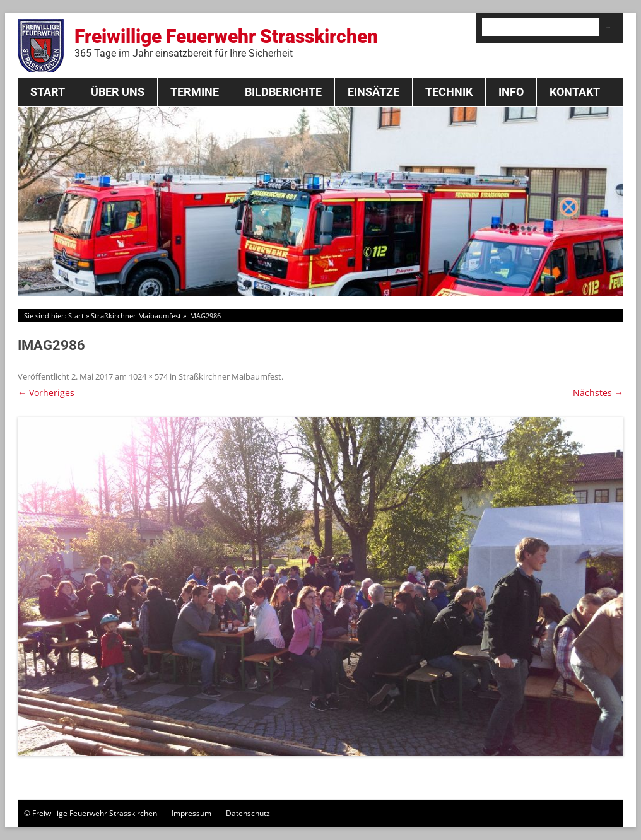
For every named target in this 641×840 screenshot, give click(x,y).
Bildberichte (283, 92)
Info (511, 92)
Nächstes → (598, 393)
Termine (195, 92)
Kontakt (575, 92)
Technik (449, 92)
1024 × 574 (148, 376)
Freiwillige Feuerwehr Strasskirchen (226, 42)
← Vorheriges (46, 393)
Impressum (191, 813)
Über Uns (118, 92)
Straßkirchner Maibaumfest (136, 316)
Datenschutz (248, 813)
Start (48, 92)
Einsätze (373, 92)
